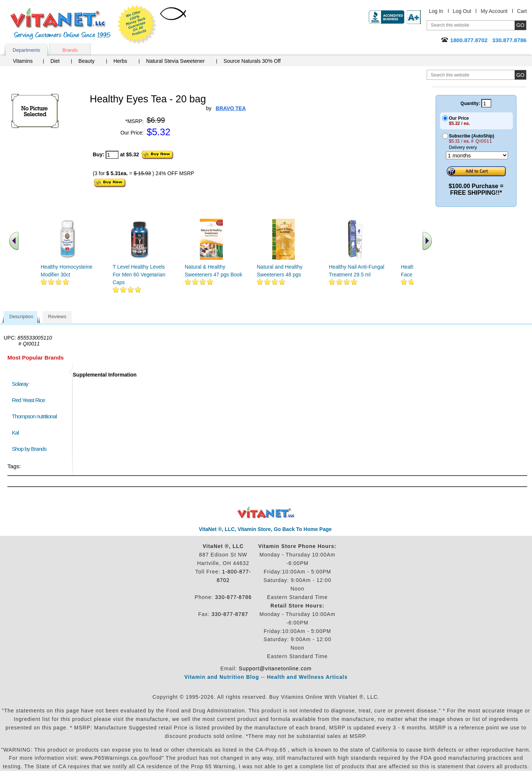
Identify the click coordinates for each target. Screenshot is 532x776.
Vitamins (23, 61)
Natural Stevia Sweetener (175, 61)
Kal (15, 433)
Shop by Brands (31, 449)
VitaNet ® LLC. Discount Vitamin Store (266, 513)
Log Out (462, 11)
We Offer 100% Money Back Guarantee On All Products (137, 25)
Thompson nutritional (34, 416)
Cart (522, 11)
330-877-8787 (230, 614)
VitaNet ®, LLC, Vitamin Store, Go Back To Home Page (265, 529)
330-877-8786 (233, 597)
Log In (436, 11)
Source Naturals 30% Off (252, 61)
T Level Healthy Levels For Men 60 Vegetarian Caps (139, 275)
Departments (26, 50)
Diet (55, 61)
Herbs (120, 61)
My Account (494, 11)
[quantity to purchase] (112, 155)
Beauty (86, 61)
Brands (70, 50)
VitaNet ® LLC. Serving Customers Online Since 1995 (61, 24)
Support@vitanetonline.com (275, 668)
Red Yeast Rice (28, 400)
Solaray (20, 384)
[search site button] (520, 75)
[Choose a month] (477, 155)
